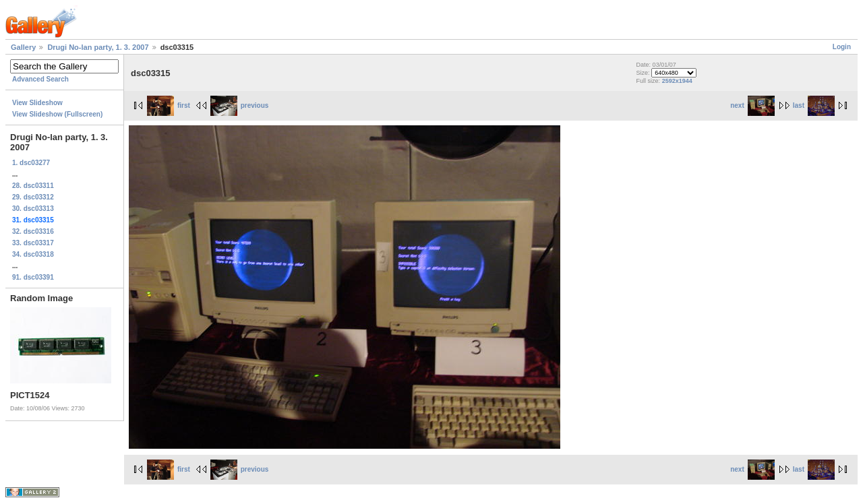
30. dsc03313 (33, 209)
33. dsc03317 (33, 243)
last (814, 105)
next (752, 105)
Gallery (23, 47)
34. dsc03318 (33, 254)
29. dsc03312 (33, 197)
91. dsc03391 (33, 277)
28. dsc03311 (33, 186)
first (169, 105)
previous (240, 105)
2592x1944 (677, 81)
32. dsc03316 (33, 231)
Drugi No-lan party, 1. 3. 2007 (98, 47)
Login (842, 47)
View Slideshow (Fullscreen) (57, 114)
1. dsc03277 (31, 163)
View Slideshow (37, 103)
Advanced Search (40, 79)
